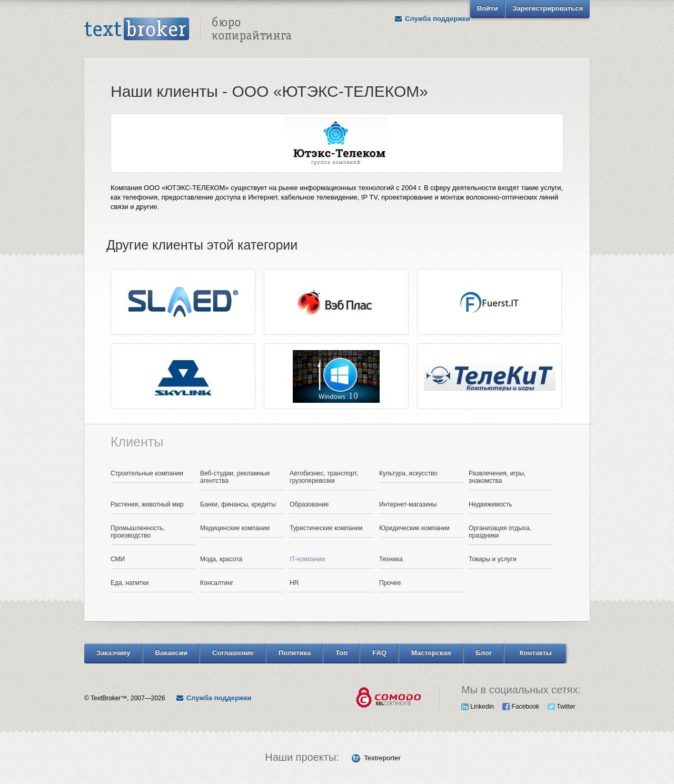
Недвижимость (490, 504)
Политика (295, 653)
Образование (309, 504)
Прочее (390, 583)
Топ (341, 653)
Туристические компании (326, 528)
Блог (484, 653)
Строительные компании (147, 473)
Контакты (536, 653)
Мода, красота (221, 559)
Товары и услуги (493, 559)
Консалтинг (217, 583)
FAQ (379, 653)
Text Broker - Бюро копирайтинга (188, 29)
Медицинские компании (235, 528)
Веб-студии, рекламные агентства (235, 477)
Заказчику (113, 653)
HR (294, 583)
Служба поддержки (432, 19)
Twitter (561, 707)
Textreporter (382, 758)
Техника (391, 559)
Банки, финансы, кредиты (238, 504)
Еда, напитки (130, 583)
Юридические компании (414, 528)
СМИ (118, 559)
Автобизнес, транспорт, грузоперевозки (324, 477)
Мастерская (431, 653)
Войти (488, 8)
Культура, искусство (408, 473)
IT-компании (308, 559)
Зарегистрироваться (548, 8)
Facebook (521, 707)
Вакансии (171, 653)
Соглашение (233, 653)
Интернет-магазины (408, 504)
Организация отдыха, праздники (500, 532)
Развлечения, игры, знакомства (497, 477)
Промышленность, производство (138, 532)
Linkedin (478, 707)
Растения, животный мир (147, 504)
